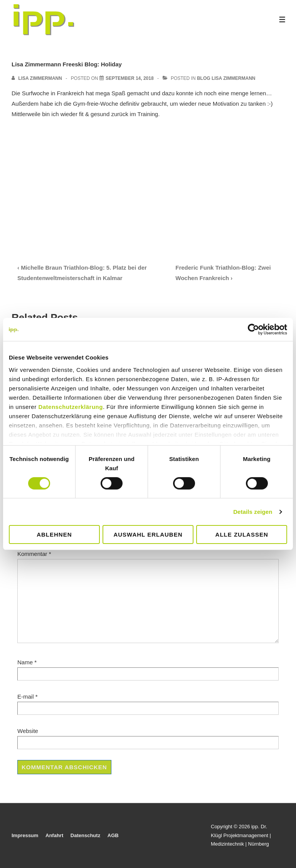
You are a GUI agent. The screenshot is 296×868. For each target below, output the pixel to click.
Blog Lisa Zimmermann (226, 78)
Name (25, 662)
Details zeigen (253, 512)
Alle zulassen (242, 534)
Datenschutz (85, 835)
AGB (113, 835)
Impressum (25, 835)
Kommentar (34, 554)
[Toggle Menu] (282, 19)
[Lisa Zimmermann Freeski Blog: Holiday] (130, 78)
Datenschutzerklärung (71, 406)
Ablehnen (54, 534)
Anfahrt (54, 835)
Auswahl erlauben (148, 534)
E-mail (26, 697)
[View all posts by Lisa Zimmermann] (37, 78)
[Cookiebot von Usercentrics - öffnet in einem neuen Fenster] (253, 329)
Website (28, 731)
